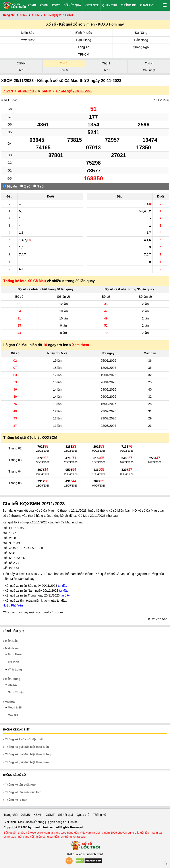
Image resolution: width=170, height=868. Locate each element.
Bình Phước (84, 33)
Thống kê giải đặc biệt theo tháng (28, 754)
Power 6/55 (28, 40)
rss (69, 861)
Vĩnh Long (15, 669)
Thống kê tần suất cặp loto (23, 792)
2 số (25, 186)
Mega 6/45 (15, 707)
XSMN (44, 5)
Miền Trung (13, 679)
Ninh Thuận (16, 692)
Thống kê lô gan (16, 800)
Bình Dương (16, 654)
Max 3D (13, 715)
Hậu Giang (84, 40)
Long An (84, 47)
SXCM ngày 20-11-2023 (74, 91)
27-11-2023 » (160, 100)
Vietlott (92, 5)
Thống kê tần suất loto (20, 785)
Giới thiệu (10, 822)
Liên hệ (73, 822)
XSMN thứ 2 (27, 91)
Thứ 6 (64, 70)
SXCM (46, 91)
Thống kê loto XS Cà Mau (25, 281)
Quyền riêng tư (56, 822)
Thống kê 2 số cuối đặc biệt (24, 739)
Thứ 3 (106, 63)
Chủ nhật (149, 70)
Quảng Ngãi (141, 47)
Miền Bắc (28, 33)
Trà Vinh (13, 662)
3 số (38, 186)
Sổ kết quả (72, 5)
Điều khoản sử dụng (32, 822)
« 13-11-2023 (10, 100)
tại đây (63, 586)
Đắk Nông (141, 40)
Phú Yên (17, 605)
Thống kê (128, 5)
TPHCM (84, 54)
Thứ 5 (21, 70)
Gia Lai (13, 685)
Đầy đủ (10, 186)
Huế (6, 605)
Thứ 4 (149, 63)
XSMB (32, 5)
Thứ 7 (106, 70)
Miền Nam (12, 648)
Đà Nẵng (141, 33)
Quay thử (110, 5)
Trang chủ (11, 815)
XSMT (56, 5)
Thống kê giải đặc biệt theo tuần (27, 747)
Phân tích (148, 5)
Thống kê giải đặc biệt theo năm (27, 762)
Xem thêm (81, 345)
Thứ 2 (64, 63)
